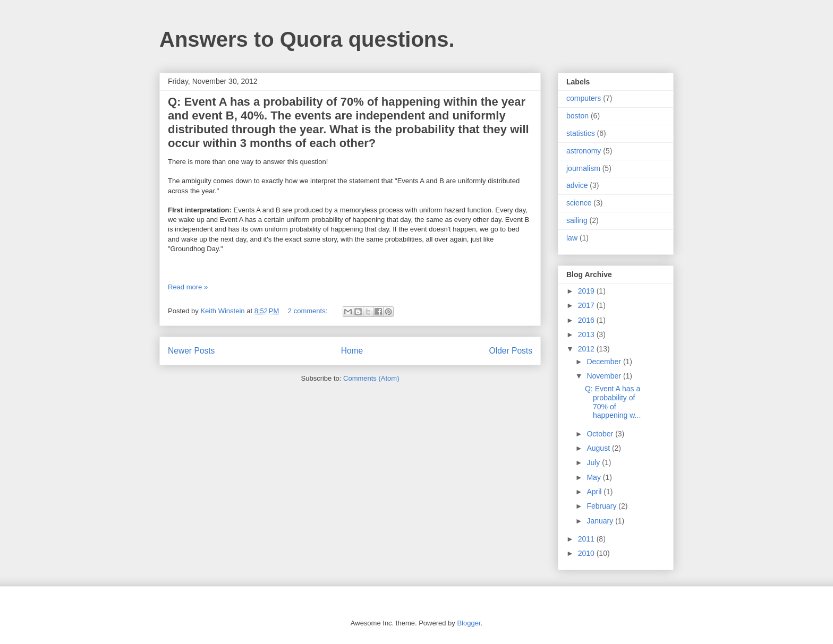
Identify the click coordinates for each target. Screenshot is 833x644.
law (572, 238)
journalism (583, 168)
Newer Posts (191, 351)
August (599, 448)
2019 (587, 291)
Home (352, 351)
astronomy (584, 151)
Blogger (469, 623)
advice (577, 185)
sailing (577, 220)
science (579, 203)
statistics (581, 133)
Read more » (188, 287)
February (602, 506)
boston (577, 116)
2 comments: (309, 311)
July (594, 462)
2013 (587, 334)
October (601, 434)
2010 (587, 553)
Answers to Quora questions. (307, 39)
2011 (587, 539)
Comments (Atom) (371, 378)
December (605, 362)
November (605, 376)
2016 (587, 320)
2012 (587, 349)
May (594, 477)
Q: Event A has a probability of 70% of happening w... (613, 402)
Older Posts (511, 351)
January (601, 521)
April (595, 492)
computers (584, 98)
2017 (587, 305)
